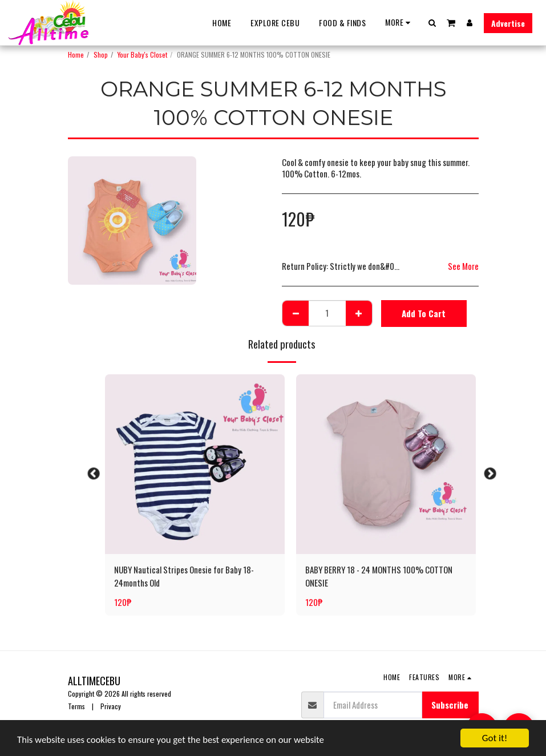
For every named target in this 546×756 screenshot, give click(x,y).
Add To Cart (424, 313)
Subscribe (450, 705)
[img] (195, 464)
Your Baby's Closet (142, 54)
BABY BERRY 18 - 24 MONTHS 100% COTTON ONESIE (379, 576)
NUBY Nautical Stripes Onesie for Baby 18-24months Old (184, 576)
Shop (101, 54)
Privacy (111, 706)
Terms (76, 706)
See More (463, 266)
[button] (432, 23)
